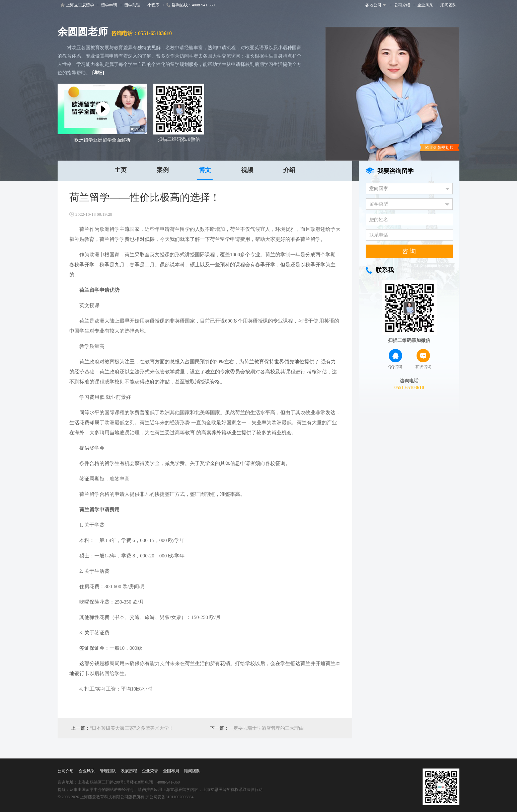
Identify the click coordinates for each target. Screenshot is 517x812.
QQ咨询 (395, 359)
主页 (121, 170)
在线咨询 (423, 359)
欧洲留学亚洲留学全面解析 (102, 140)
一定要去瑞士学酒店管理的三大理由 (266, 728)
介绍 (289, 170)
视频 (247, 170)
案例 (163, 170)
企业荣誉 (150, 771)
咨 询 (409, 251)
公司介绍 (402, 5)
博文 (205, 170)
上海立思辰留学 (77, 5)
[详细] (98, 73)
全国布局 (171, 771)
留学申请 (109, 5)
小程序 (153, 5)
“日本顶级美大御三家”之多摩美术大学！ (132, 728)
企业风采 (425, 5)
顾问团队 (448, 5)
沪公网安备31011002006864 (169, 797)
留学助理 (132, 5)
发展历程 (129, 771)
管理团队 (108, 771)
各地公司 (376, 5)
